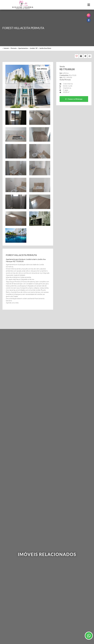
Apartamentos (23, 48)
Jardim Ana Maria (45, 48)
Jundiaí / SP (34, 48)
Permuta (14, 48)
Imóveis (6, 48)
